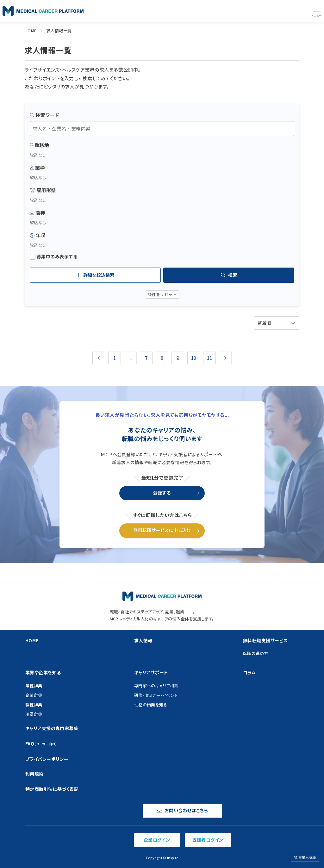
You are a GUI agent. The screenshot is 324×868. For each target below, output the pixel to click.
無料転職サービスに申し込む (162, 530)
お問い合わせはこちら (182, 810)
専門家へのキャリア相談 (156, 686)
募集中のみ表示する (53, 257)
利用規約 (34, 774)
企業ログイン (157, 840)
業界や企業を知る (43, 672)
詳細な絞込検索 (95, 275)
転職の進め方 (256, 653)
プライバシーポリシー (47, 759)
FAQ (41, 743)
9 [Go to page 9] (178, 358)
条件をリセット (162, 294)
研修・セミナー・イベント (156, 695)
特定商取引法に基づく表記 (52, 789)
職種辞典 (34, 705)
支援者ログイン (208, 840)
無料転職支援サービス (265, 640)
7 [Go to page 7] (146, 358)
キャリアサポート (151, 672)
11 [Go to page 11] (210, 358)
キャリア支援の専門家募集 (52, 728)
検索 (229, 275)
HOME (31, 31)
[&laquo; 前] (99, 358)
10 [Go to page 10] (194, 358)
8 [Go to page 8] (162, 358)
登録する (162, 493)
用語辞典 (34, 714)
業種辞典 (34, 686)
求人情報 (143, 640)
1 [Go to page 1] (115, 358)
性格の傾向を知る (151, 705)
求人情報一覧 (59, 31)
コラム (249, 672)
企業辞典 (34, 695)
